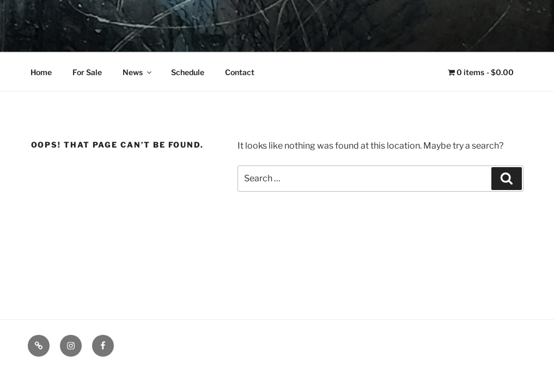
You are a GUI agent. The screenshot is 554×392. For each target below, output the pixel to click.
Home (41, 72)
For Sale (87, 72)
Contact (240, 72)
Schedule (188, 72)
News (138, 72)
